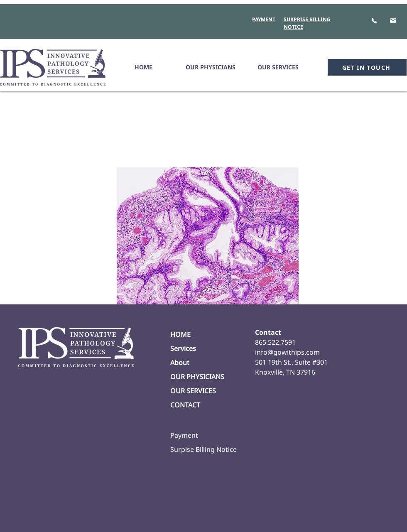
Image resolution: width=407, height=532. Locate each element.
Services (183, 348)
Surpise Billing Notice (203, 449)
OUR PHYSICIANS (197, 377)
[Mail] (393, 20)
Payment (184, 435)
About (180, 363)
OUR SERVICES (193, 391)
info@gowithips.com (287, 352)
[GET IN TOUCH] (367, 67)
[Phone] (374, 21)
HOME (180, 334)
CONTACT (185, 405)
